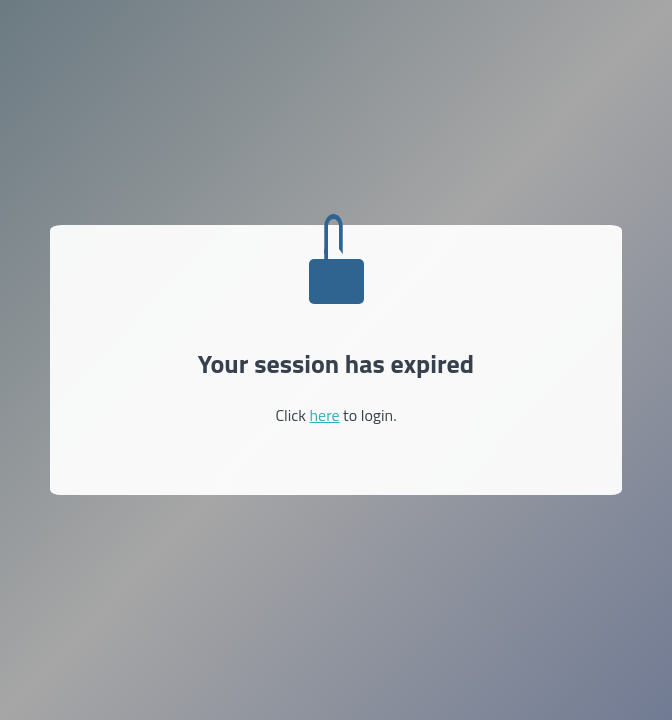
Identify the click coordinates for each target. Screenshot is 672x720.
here (324, 415)
